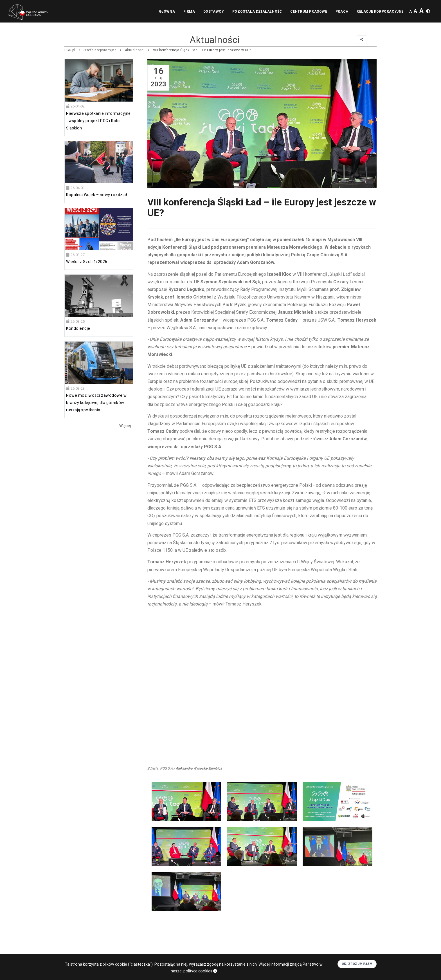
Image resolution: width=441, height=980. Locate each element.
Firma (188, 12)
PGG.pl (70, 50)
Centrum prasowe (308, 12)
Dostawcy (213, 12)
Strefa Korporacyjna (100, 50)
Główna (166, 12)
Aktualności (135, 50)
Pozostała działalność (257, 12)
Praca (342, 12)
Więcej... (126, 426)
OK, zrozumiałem (357, 964)
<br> (262, 687)
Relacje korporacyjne (380, 12)
